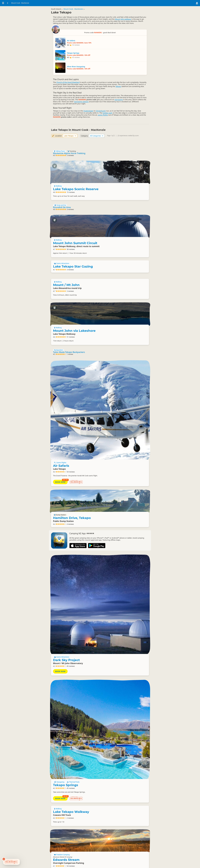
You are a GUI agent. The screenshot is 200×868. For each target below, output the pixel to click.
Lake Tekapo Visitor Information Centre (85, 850)
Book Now (121, 393)
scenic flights (103, 86)
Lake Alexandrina (127, 811)
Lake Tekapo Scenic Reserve (126, 151)
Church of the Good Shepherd (68, 35)
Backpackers (59, 348)
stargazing (85, 67)
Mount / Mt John (66, 275)
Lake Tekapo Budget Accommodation (71, 783)
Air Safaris (122, 375)
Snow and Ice (60, 185)
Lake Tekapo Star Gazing (73, 255)
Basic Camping (121, 808)
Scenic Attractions (62, 252)
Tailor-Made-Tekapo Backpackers (69, 350)
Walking (118, 147)
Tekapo (82, 46)
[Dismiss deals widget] (4, 859)
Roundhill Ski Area (62, 187)
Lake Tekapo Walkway (71, 602)
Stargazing (120, 559)
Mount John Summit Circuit (125, 214)
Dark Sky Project (127, 509)
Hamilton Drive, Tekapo (124, 434)
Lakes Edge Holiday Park (124, 691)
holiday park (108, 84)
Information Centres (62, 847)
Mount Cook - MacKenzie (75, 11)
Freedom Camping (122, 634)
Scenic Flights (121, 372)
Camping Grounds (122, 683)
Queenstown (88, 80)
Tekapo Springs (126, 562)
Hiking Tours (60, 120)
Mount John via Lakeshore (125, 313)
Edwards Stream (127, 639)
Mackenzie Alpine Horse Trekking (69, 122)
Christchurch (58, 82)
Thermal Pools (134, 559)
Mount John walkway (123, 24)
